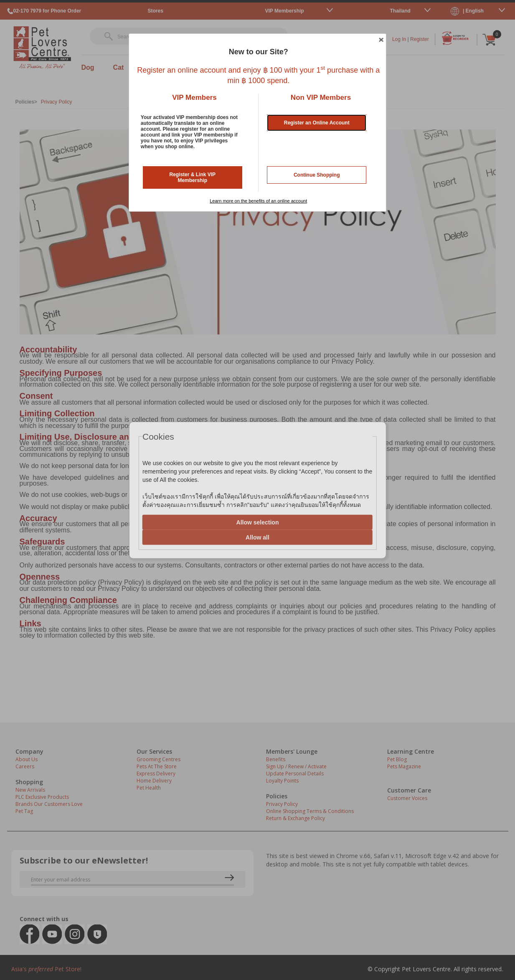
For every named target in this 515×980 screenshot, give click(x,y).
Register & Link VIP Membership (192, 177)
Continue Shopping (317, 175)
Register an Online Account (317, 123)
